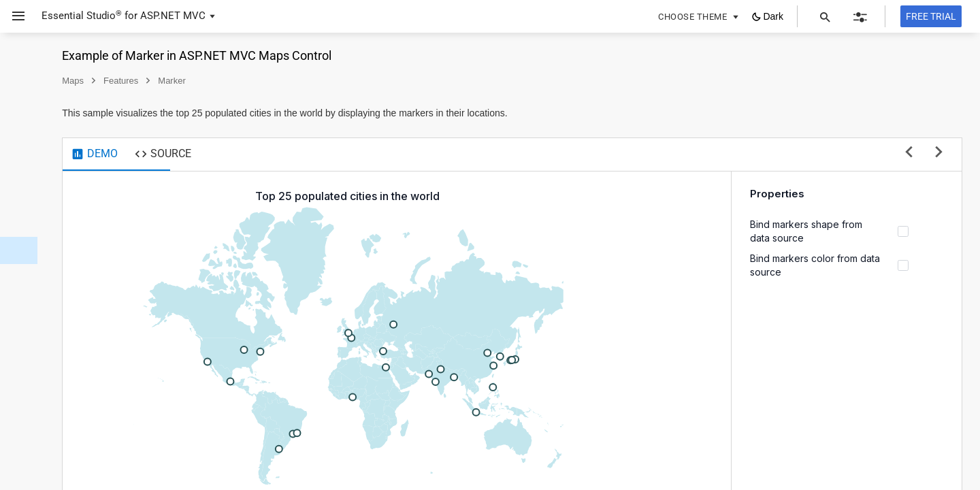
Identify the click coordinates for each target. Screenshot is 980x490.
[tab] (241, 154)
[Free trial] (931, 16)
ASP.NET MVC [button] (173, 16)
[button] (13, 16)
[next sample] (939, 153)
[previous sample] (909, 153)
